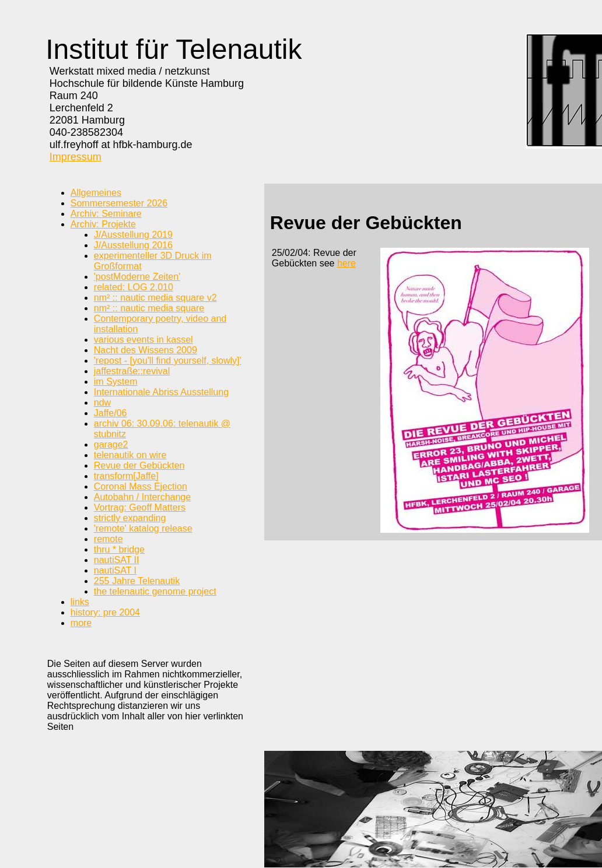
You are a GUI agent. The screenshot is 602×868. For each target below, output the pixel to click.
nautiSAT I (115, 570)
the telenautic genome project (155, 591)
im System (116, 382)
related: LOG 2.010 (134, 287)
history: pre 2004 (105, 612)
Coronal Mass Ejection (141, 486)
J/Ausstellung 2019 (133, 235)
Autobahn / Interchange (142, 497)
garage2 (111, 444)
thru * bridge (119, 549)
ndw (102, 403)
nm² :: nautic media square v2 (155, 298)
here (346, 263)
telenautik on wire (130, 455)
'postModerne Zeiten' (137, 277)
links (80, 602)
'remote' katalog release (143, 528)
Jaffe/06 (111, 413)
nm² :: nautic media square (149, 308)
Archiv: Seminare (106, 214)
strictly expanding (130, 518)
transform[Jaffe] (126, 476)
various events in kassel (143, 340)
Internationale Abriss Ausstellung (161, 392)
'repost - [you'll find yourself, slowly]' (168, 361)
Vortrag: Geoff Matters (140, 507)
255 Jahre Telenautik (137, 581)
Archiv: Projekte (103, 224)
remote (108, 539)
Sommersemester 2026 (119, 203)
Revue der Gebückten (139, 465)
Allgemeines (96, 193)
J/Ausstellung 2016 (133, 245)
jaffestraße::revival (132, 371)
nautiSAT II (117, 560)
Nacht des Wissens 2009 (146, 350)
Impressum (76, 157)
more (81, 623)
